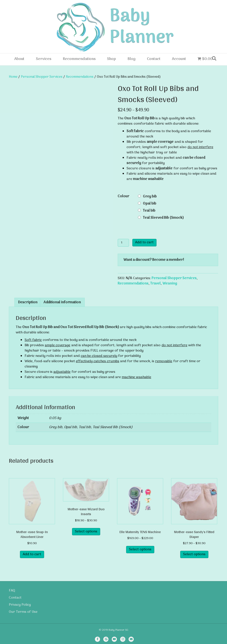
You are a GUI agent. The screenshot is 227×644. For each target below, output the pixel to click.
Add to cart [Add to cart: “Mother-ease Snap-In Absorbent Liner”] (32, 554)
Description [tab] (28, 302)
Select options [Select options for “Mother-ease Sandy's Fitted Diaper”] (194, 554)
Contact (154, 59)
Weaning (170, 284)
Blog (131, 59)
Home (13, 77)
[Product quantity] (123, 243)
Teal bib (149, 211)
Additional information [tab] (62, 302)
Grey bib (150, 197)
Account (179, 59)
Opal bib (150, 204)
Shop (112, 59)
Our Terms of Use (23, 612)
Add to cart (144, 242)
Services (44, 59)
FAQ (12, 591)
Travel (156, 284)
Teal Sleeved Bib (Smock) (163, 218)
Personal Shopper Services (42, 77)
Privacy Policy (20, 605)
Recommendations (79, 59)
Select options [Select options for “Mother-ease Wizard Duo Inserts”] (86, 532)
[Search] (214, 58)
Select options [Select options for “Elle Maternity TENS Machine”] (140, 549)
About (19, 59)
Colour (123, 196)
